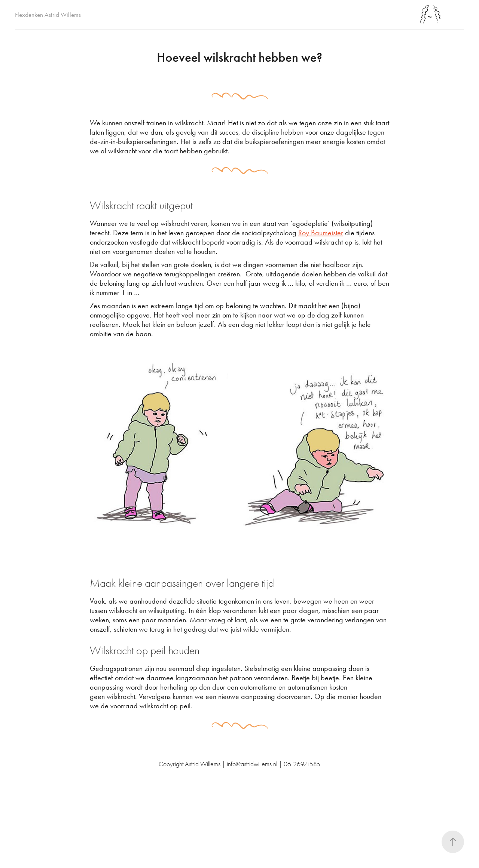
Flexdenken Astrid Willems (48, 15)
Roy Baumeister (321, 233)
